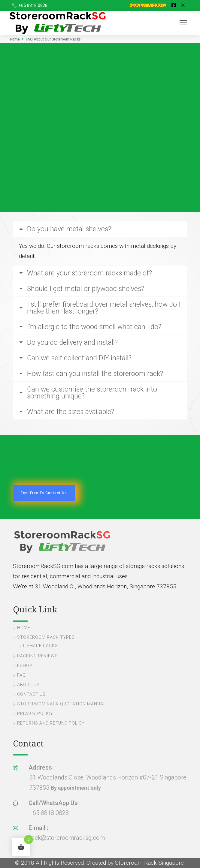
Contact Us (31, 694)
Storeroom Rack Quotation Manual (61, 704)
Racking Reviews (38, 656)
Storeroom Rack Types (46, 637)
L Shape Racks (41, 646)
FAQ (21, 675)
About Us (28, 685)
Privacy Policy (35, 713)
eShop (25, 665)
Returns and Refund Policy (51, 723)
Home (15, 39)
